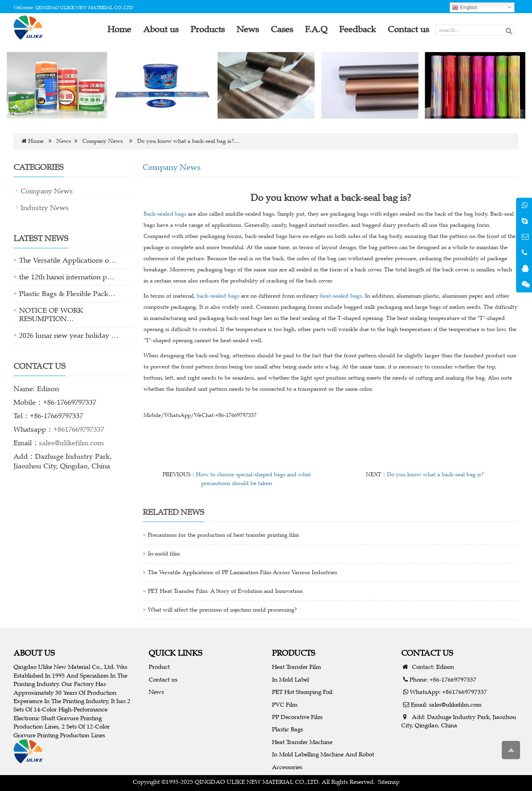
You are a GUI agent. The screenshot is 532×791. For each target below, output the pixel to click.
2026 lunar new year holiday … (69, 335)
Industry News (45, 208)
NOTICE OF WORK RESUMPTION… (51, 315)
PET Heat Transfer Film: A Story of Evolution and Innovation (225, 591)
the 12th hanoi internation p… (67, 277)
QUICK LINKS (176, 653)
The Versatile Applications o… (68, 260)
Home (36, 141)
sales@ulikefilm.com (71, 443)
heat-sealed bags (341, 296)
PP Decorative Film (297, 717)
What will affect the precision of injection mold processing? (222, 610)
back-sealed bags (218, 296)
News (64, 141)
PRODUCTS (294, 653)
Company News (103, 141)
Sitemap (389, 782)
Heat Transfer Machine (302, 742)
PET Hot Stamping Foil (302, 692)
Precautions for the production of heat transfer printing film (223, 535)
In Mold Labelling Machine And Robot (323, 754)
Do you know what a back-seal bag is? (435, 474)
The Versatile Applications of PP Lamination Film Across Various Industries (243, 572)
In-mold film (164, 554)
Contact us (163, 679)
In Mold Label (290, 679)
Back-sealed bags (165, 214)
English (465, 8)
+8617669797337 (79, 429)
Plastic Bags (287, 729)
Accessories (287, 767)
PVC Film (285, 704)
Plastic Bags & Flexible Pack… (67, 294)
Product (159, 667)
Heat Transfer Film (296, 667)
